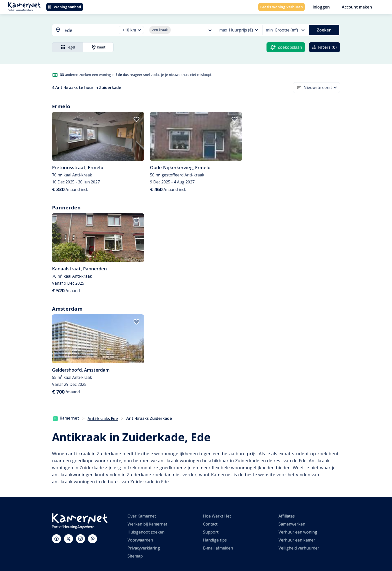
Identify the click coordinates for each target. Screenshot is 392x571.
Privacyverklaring (144, 548)
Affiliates (287, 516)
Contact (210, 524)
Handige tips (215, 540)
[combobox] (81, 30)
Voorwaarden (140, 540)
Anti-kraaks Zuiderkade (149, 418)
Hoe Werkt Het (217, 516)
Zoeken (324, 30)
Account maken (357, 7)
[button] (131, 30)
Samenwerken (292, 524)
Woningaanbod (64, 7)
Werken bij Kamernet (147, 524)
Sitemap (135, 556)
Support (211, 532)
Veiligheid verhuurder (299, 548)
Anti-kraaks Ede (103, 419)
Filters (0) (324, 47)
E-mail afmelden (218, 548)
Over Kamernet (142, 516)
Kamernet (66, 418)
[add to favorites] (136, 119)
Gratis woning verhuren (281, 7)
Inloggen (321, 7)
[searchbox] (89, 30)
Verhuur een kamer (297, 540)
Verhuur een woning (298, 532)
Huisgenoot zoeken (146, 532)
